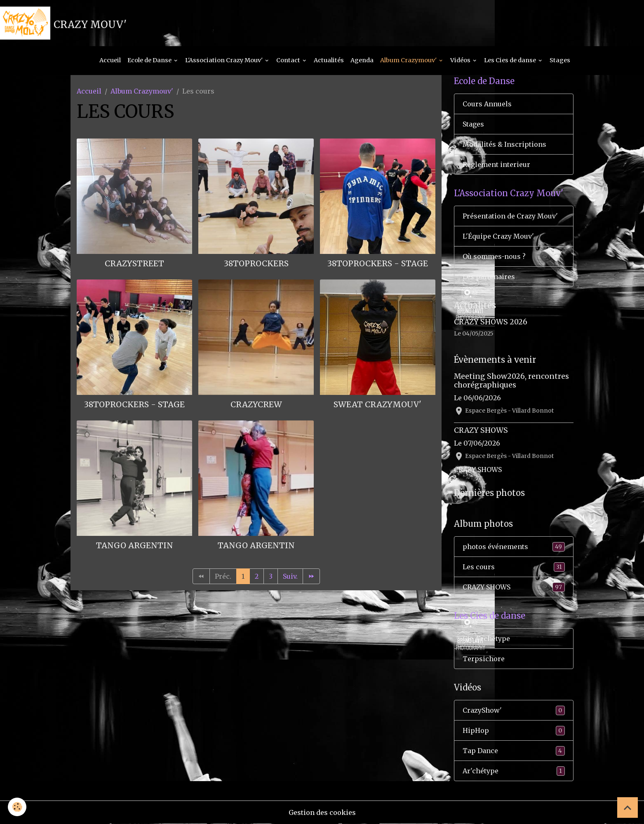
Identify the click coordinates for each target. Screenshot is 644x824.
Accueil (110, 60)
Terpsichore (484, 659)
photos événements (514, 547)
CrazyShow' (514, 710)
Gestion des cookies (322, 812)
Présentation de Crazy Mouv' (510, 216)
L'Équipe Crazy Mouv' (498, 236)
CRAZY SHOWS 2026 (491, 322)
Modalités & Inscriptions (504, 144)
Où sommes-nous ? (494, 256)
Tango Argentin (135, 545)
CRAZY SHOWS (481, 430)
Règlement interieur (496, 164)
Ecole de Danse (150, 60)
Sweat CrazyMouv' (377, 404)
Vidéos (461, 60)
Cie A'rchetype (486, 639)
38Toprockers (256, 263)
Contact (289, 60)
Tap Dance (514, 751)
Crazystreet (134, 263)
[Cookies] (18, 807)
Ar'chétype (514, 771)
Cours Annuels (487, 104)
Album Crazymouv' (409, 60)
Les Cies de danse (511, 60)
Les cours (514, 567)
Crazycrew (256, 404)
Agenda (362, 60)
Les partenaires (489, 277)
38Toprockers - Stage (378, 263)
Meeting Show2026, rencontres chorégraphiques (511, 381)
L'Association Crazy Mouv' (224, 60)
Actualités (329, 60)
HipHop (514, 731)
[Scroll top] (628, 808)
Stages (560, 60)
